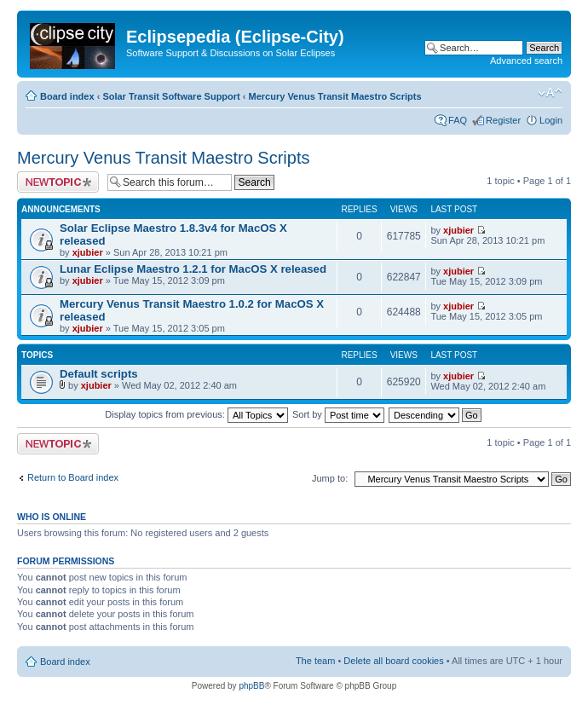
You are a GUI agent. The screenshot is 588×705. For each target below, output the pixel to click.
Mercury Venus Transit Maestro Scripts (335, 96)
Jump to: (330, 478)
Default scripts (99, 374)
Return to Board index (73, 477)
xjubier (88, 252)
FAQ (458, 120)
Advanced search (526, 61)
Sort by (338, 414)
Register (503, 120)
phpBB (251, 686)
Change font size (550, 93)
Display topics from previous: (196, 414)
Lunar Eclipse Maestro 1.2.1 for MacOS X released (193, 269)
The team (315, 661)
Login (551, 120)
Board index (67, 96)
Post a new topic (58, 182)
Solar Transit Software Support (171, 96)
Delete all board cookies (393, 661)
